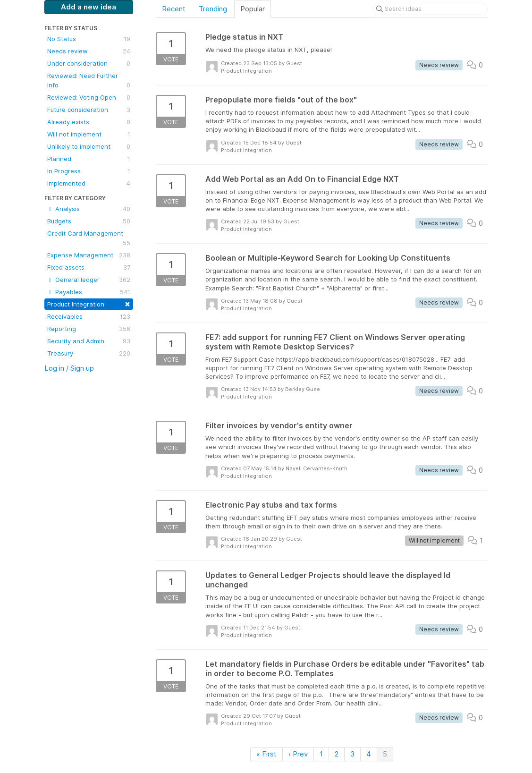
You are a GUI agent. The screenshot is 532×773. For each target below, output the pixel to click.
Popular (253, 9)
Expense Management (89, 255)
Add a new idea (89, 7)
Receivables (89, 316)
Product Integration (89, 303)
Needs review (89, 51)
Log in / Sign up (69, 368)
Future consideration (89, 110)
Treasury (89, 353)
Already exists (89, 122)
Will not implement (89, 134)
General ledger (89, 280)
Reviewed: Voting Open (89, 97)
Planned (89, 159)
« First (266, 754)
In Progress (89, 171)
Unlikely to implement (89, 146)
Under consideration (89, 63)
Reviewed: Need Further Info (89, 81)
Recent (174, 9)
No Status (89, 39)
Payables (89, 292)
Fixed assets (89, 267)
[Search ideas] (430, 9)
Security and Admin (89, 341)
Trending (213, 9)
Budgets (89, 221)
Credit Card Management (89, 238)
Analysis (89, 209)
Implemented (89, 183)
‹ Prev (298, 754)
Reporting (89, 329)
